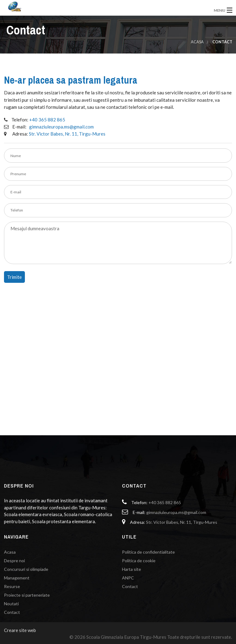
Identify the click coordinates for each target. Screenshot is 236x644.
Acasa (197, 42)
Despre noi (14, 561)
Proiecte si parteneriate (27, 595)
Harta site (132, 569)
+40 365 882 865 (47, 120)
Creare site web (20, 630)
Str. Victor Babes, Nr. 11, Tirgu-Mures (67, 134)
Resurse (12, 586)
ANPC (128, 578)
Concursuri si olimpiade (26, 569)
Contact (12, 612)
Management (17, 578)
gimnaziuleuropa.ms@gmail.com (61, 127)
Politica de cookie (139, 561)
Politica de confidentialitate (148, 552)
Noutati (11, 604)
